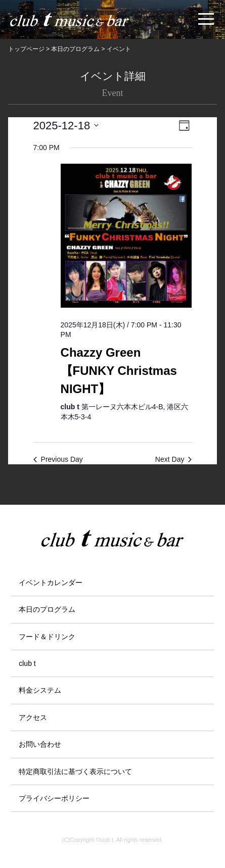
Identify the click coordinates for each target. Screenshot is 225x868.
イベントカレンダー (51, 583)
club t (27, 663)
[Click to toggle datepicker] (66, 126)
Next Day (174, 459)
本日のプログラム (47, 609)
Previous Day (58, 459)
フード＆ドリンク (47, 637)
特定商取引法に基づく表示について (75, 771)
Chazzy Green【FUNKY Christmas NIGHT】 (119, 371)
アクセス (33, 717)
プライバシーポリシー (54, 798)
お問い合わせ (40, 744)
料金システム (40, 690)
